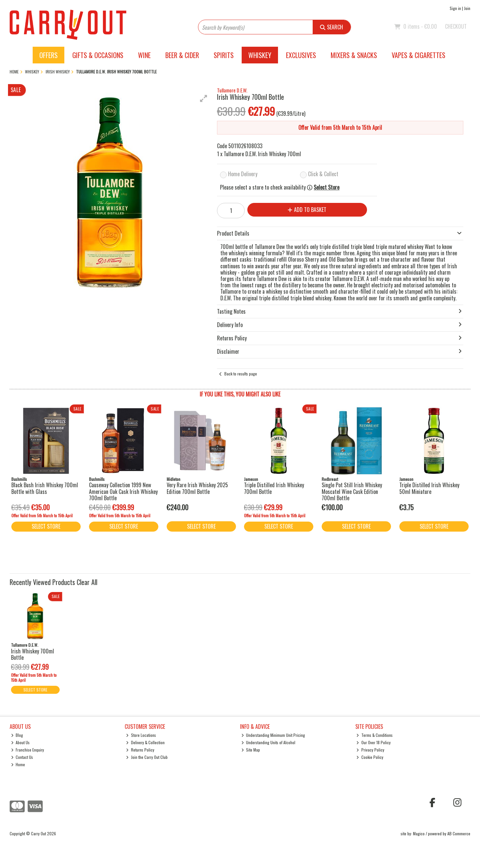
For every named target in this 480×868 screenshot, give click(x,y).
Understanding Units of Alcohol (268, 742)
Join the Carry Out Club (147, 757)
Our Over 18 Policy (373, 742)
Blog (17, 735)
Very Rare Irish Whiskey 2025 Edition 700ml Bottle (197, 488)
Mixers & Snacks (354, 55)
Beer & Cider (182, 55)
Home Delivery (243, 174)
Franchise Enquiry (28, 750)
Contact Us (22, 757)
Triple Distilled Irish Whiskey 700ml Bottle (274, 488)
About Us (20, 742)
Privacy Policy (370, 750)
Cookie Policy (370, 757)
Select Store (326, 187)
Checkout (456, 26)
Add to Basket (307, 210)
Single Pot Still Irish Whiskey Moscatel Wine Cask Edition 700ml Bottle (352, 491)
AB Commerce (459, 833)
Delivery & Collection (145, 742)
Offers (48, 55)
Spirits (224, 55)
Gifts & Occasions (98, 55)
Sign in (455, 8)
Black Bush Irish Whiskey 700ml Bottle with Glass (45, 488)
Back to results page (241, 374)
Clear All (87, 582)
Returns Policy (140, 750)
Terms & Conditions (374, 735)
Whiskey (260, 55)
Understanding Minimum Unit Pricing (273, 735)
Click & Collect (323, 174)
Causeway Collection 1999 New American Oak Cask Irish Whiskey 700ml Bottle (123, 491)
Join (467, 8)
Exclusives (301, 55)
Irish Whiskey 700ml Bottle (32, 654)
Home (18, 764)
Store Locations (141, 735)
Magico (419, 833)
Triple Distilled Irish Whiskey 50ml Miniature (429, 488)
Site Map (251, 750)
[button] (204, 98)
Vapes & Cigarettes (418, 55)
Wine (144, 55)
